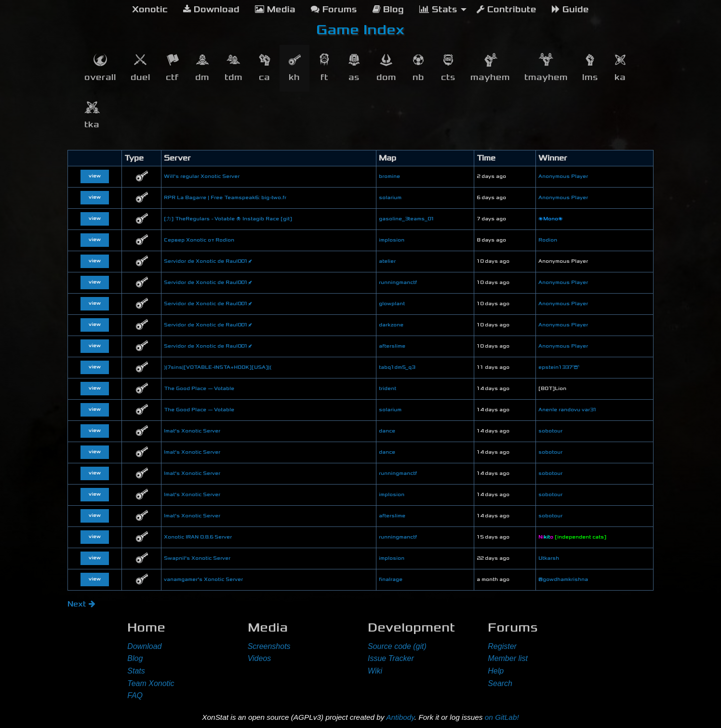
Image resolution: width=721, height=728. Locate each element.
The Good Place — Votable (199, 389)
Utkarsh (549, 558)
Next (81, 604)
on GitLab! (502, 717)
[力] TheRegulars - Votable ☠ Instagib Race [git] (228, 219)
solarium (390, 198)
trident (387, 389)
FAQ (135, 695)
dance (387, 431)
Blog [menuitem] (388, 9)
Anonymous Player (563, 176)
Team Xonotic (151, 683)
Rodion (548, 240)
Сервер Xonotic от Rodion (199, 240)
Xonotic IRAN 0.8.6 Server (198, 537)
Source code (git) (397, 646)
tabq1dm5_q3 (397, 367)
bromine (389, 176)
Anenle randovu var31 (567, 410)
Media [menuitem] (275, 9)
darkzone (391, 325)
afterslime (392, 346)
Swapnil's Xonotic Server (197, 558)
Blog (135, 658)
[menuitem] (150, 10)
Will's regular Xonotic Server (202, 176)
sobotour (550, 431)
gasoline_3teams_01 (407, 219)
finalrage (391, 580)
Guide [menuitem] (570, 9)
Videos (260, 658)
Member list (508, 658)
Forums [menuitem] (334, 9)
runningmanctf (398, 283)
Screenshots (269, 646)
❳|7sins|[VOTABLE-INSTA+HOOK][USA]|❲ (218, 367)
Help (496, 671)
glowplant (392, 304)
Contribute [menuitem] (507, 9)
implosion (392, 240)
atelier (387, 261)
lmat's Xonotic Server (192, 431)
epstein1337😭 (559, 367)
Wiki (375, 671)
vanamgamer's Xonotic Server (203, 580)
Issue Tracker (391, 658)
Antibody (400, 717)
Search (500, 683)
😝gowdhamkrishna (563, 580)
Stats (136, 671)
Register (502, 646)
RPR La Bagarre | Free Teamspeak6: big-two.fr (225, 198)
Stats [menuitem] (438, 9)
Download (144, 646)
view (95, 176)
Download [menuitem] (211, 9)
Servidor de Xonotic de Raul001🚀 (208, 261)
